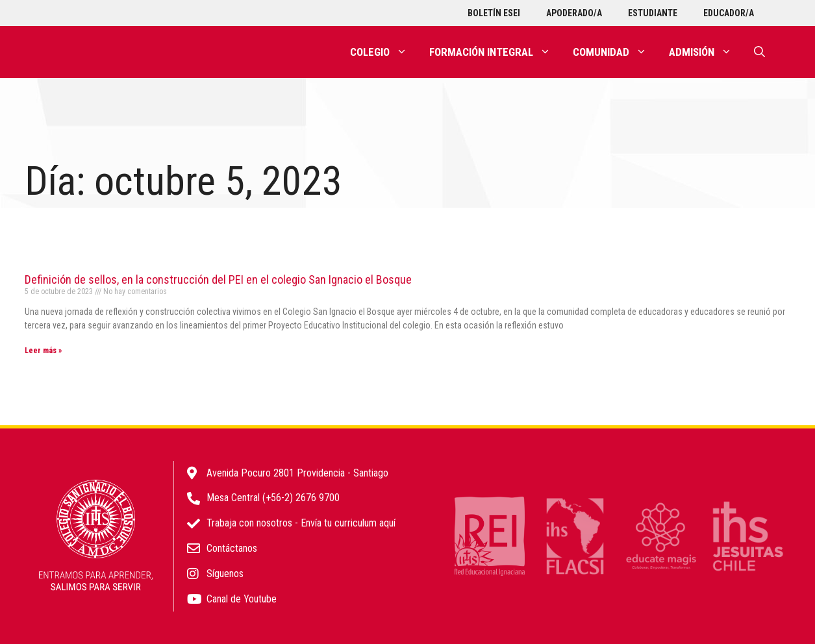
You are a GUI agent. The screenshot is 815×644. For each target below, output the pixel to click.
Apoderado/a (574, 13)
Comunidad (615, 52)
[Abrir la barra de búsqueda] (759, 52)
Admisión (706, 52)
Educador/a (729, 13)
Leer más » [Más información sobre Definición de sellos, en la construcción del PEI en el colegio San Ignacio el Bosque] (43, 351)
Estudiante (653, 13)
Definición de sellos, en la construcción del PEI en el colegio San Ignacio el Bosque (218, 279)
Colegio (384, 52)
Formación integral (495, 52)
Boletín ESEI (494, 13)
